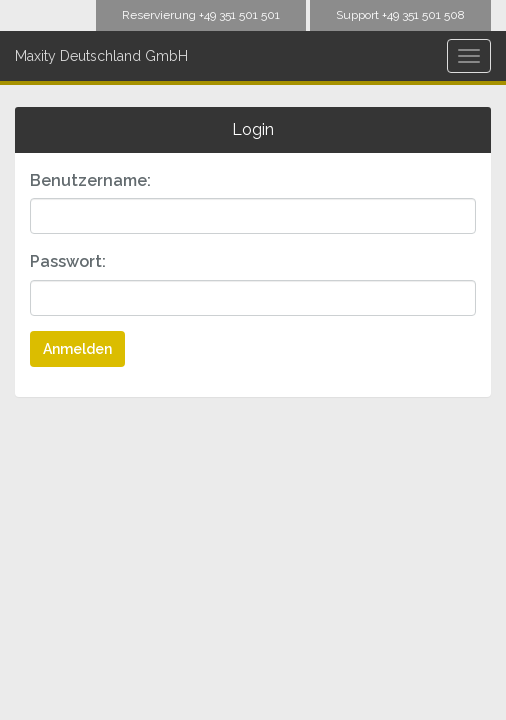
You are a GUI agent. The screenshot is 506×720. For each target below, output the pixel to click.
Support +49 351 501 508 (400, 15)
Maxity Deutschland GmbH (101, 56)
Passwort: (68, 261)
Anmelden (77, 349)
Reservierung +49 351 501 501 (201, 15)
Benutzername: (90, 180)
